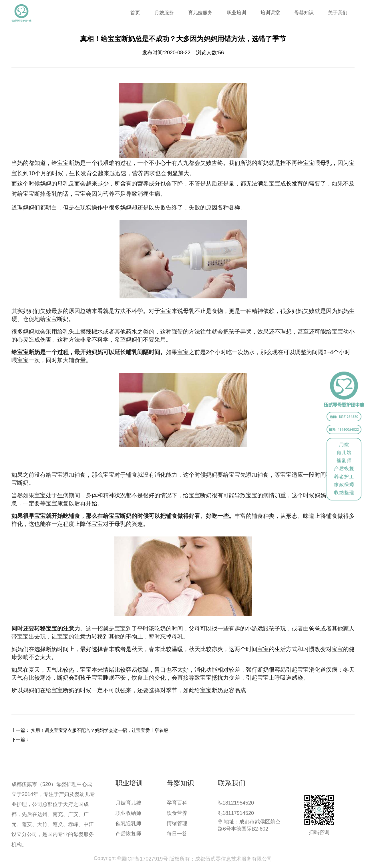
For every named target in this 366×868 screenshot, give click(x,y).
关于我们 (338, 13)
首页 (135, 13)
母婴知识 (304, 13)
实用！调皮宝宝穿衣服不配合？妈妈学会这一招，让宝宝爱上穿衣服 (100, 730)
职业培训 (236, 13)
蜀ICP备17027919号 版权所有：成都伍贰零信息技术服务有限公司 (197, 859)
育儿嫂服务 (200, 13)
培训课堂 (270, 13)
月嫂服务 (164, 13)
